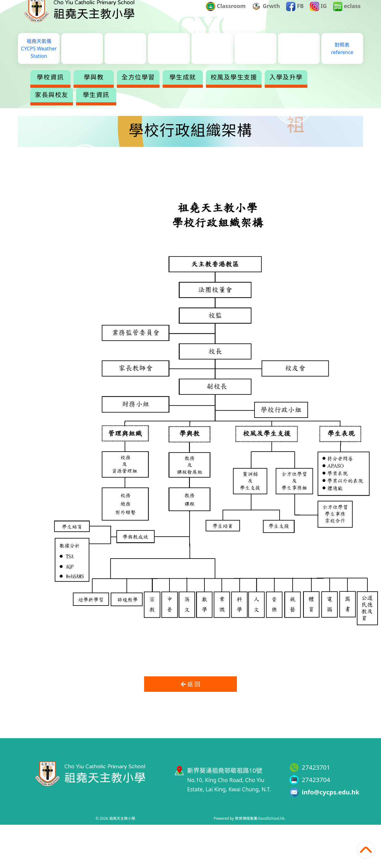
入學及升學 (286, 86)
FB (295, 15)
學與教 (94, 86)
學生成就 (183, 86)
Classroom (226, 15)
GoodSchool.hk (271, 818)
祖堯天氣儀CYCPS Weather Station (39, 57)
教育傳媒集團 (246, 818)
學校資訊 (50, 86)
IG (318, 15)
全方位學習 (138, 86)
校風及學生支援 (234, 86)
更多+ (332, 86)
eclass (347, 15)
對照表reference (342, 57)
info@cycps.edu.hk (331, 792)
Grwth (266, 15)
